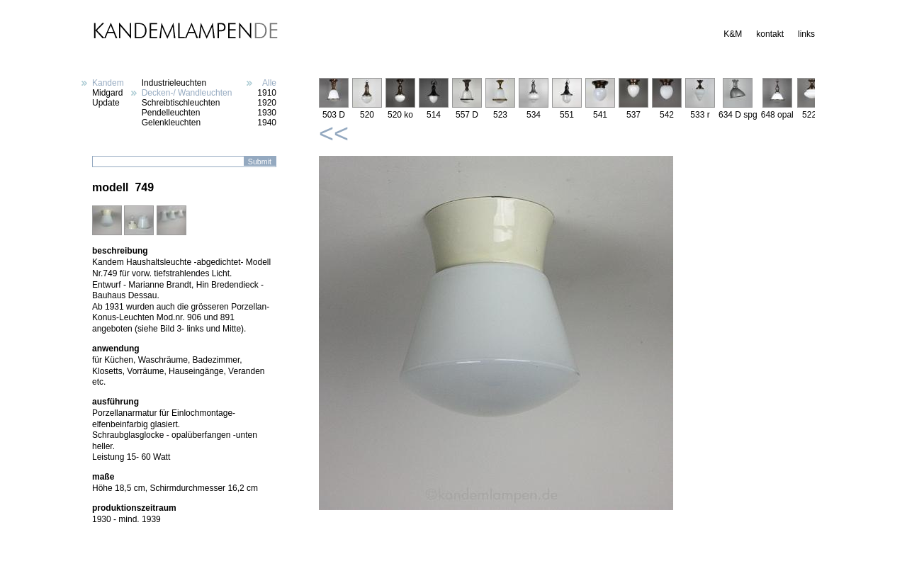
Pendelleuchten (171, 113)
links (806, 34)
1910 (267, 93)
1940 (267, 123)
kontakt (770, 34)
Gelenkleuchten (171, 123)
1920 (267, 103)
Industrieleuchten (174, 83)
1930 (267, 113)
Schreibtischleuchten (181, 103)
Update (106, 103)
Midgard (107, 93)
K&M (733, 34)
